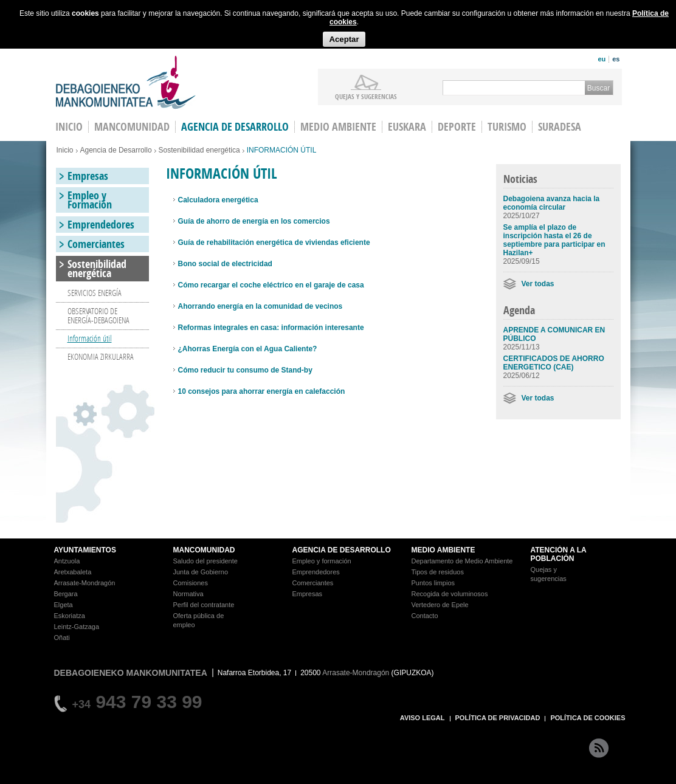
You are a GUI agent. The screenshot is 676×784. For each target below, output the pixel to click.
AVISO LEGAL (422, 718)
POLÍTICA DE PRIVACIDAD (498, 718)
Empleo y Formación (90, 200)
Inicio (65, 150)
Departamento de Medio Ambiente (462, 561)
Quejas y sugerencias (366, 96)
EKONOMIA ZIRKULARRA (101, 356)
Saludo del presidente (205, 561)
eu (602, 59)
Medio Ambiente (338, 127)
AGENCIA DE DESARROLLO (342, 550)
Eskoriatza (70, 616)
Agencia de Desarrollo (235, 127)
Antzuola (67, 561)
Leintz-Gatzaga (77, 627)
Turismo (507, 127)
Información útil (90, 338)
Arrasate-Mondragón (85, 583)
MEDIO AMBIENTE (443, 550)
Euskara (407, 127)
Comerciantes (96, 244)
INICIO (69, 127)
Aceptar (344, 39)
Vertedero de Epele (440, 605)
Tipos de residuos (438, 572)
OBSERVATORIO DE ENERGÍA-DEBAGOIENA (98, 315)
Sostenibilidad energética (199, 150)
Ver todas (538, 284)
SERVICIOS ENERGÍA (95, 293)
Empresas (88, 176)
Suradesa (560, 127)
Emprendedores (101, 225)
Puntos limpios (433, 583)
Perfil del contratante (204, 605)
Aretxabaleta (73, 572)
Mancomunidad (132, 127)
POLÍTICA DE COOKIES (588, 718)
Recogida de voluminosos (450, 594)
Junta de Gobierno (201, 572)
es (616, 59)
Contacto (425, 616)
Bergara (66, 594)
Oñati (62, 638)
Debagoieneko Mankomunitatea (126, 82)
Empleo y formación (322, 561)
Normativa (188, 594)
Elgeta (64, 605)
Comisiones (191, 583)
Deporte (457, 127)
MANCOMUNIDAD (204, 550)
